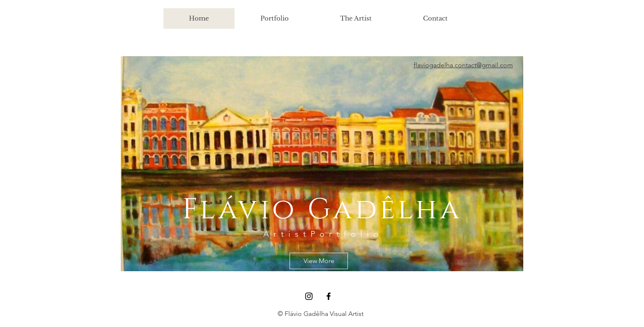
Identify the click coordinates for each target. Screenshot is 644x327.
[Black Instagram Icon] (309, 296)
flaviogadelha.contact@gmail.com (463, 65)
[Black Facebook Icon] (329, 296)
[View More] (319, 261)
